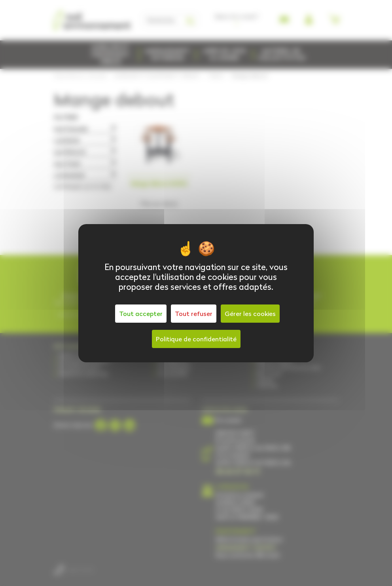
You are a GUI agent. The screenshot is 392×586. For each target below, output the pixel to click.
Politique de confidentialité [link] (196, 339)
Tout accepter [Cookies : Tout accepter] (141, 314)
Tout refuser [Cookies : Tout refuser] (194, 314)
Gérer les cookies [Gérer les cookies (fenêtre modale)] (250, 314)
